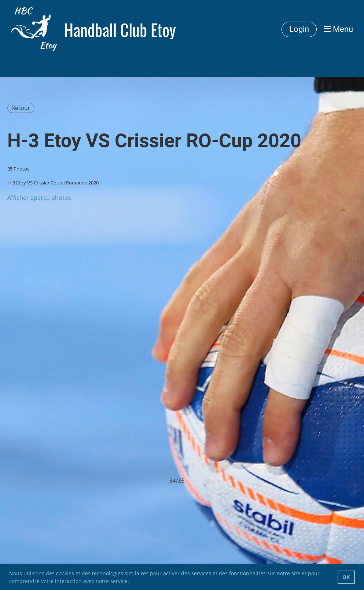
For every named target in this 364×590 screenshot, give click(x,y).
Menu (339, 29)
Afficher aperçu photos (39, 198)
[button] (132, 582)
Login (299, 29)
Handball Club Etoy (120, 30)
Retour (21, 108)
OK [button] (346, 577)
